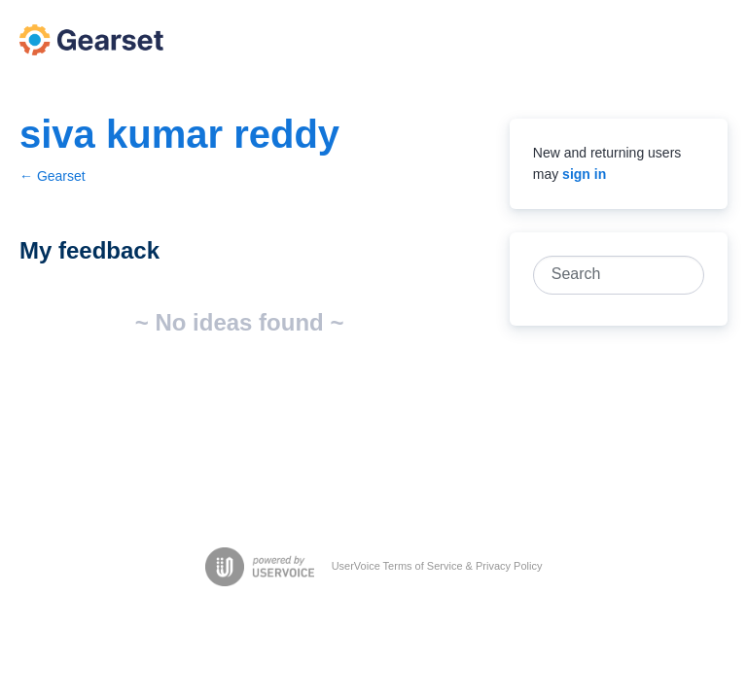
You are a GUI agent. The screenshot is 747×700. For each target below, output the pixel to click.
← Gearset (53, 176)
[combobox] (608, 275)
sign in (584, 174)
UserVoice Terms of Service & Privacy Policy (437, 566)
